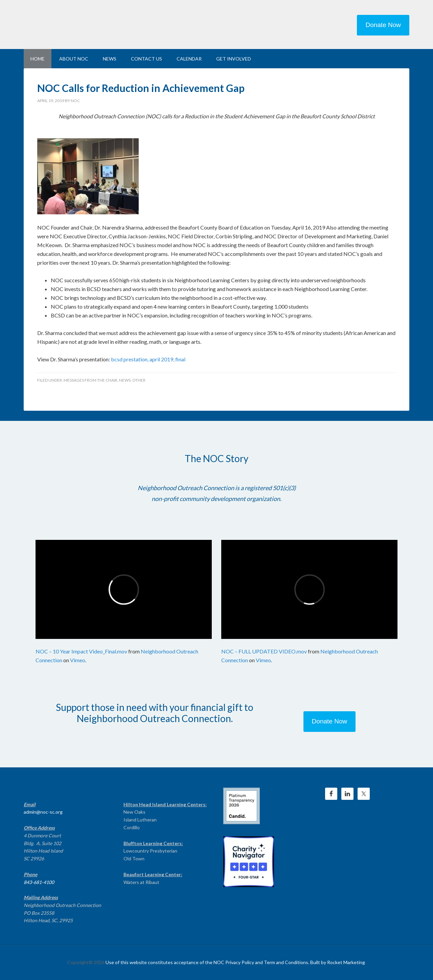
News (125, 380)
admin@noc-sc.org (43, 812)
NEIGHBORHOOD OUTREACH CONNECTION (81, 24)
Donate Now (383, 25)
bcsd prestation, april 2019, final (148, 359)
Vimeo (78, 660)
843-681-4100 (39, 882)
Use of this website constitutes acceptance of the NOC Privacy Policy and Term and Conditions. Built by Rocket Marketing (235, 962)
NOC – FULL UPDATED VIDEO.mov (264, 651)
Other (139, 380)
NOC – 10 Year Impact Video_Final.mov (81, 651)
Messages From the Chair (90, 380)
